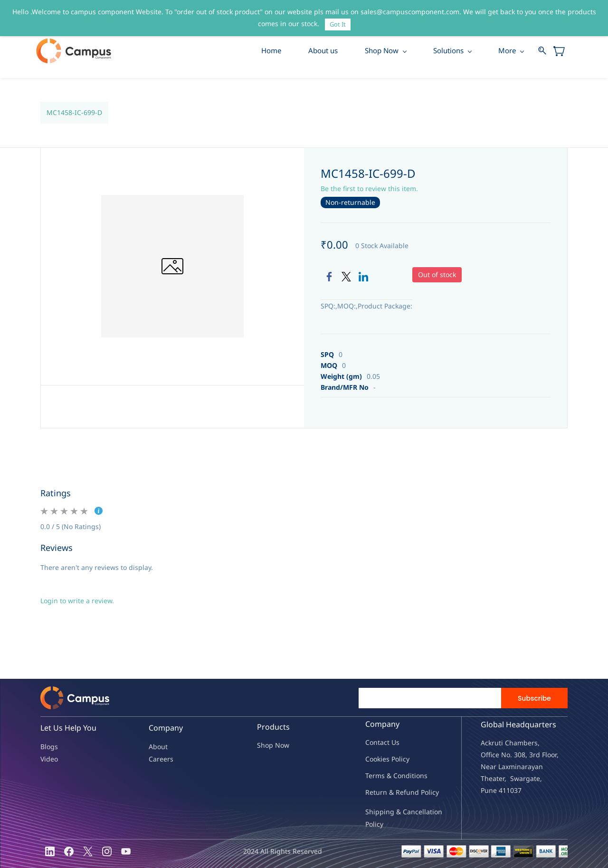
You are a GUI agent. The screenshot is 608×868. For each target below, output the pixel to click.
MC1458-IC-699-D (74, 113)
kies (383, 759)
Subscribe (534, 699)
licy (404, 759)
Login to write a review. (77, 601)
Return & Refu (388, 793)
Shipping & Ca (388, 812)
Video (49, 759)
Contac (376, 743)
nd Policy (425, 793)
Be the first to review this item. (369, 189)
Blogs (49, 747)
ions (421, 776)
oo (373, 759)
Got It (338, 24)
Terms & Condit (390, 776)
